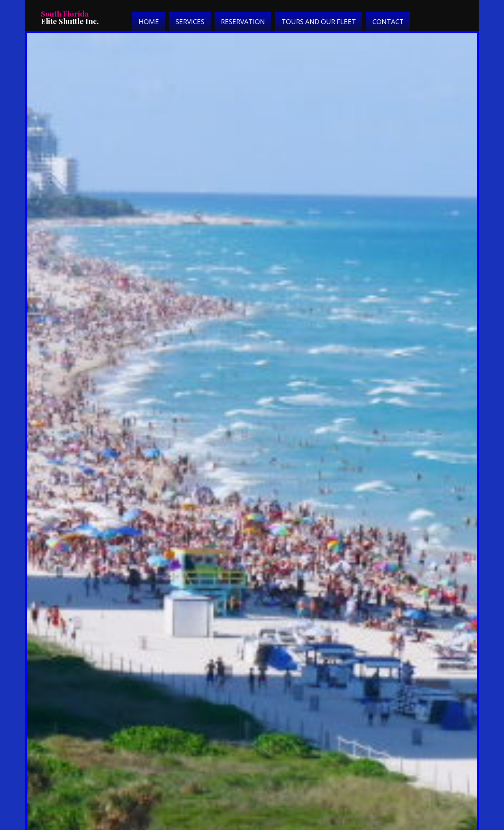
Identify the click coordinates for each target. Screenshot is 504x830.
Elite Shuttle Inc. (70, 17)
